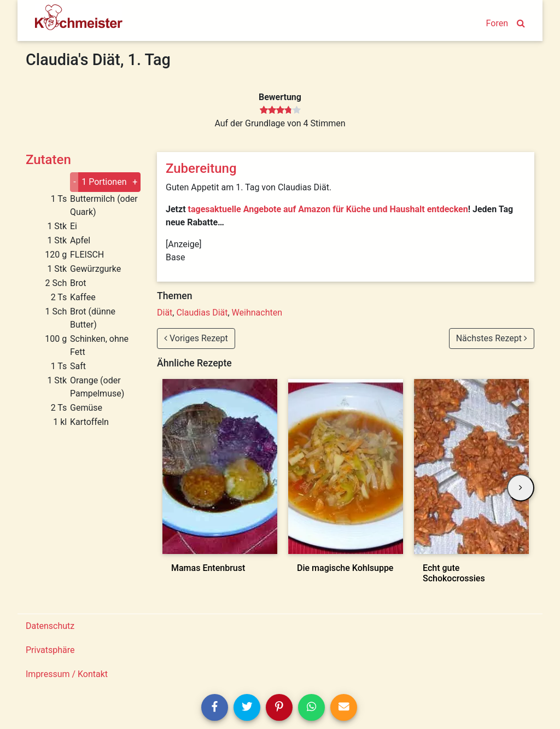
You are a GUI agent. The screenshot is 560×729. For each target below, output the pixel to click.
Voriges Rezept (196, 338)
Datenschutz (50, 626)
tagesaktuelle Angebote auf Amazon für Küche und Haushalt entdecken (328, 209)
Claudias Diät (202, 313)
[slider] (280, 110)
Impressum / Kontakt (67, 674)
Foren (497, 23)
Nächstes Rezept (492, 338)
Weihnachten (257, 313)
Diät (165, 313)
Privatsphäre (50, 650)
